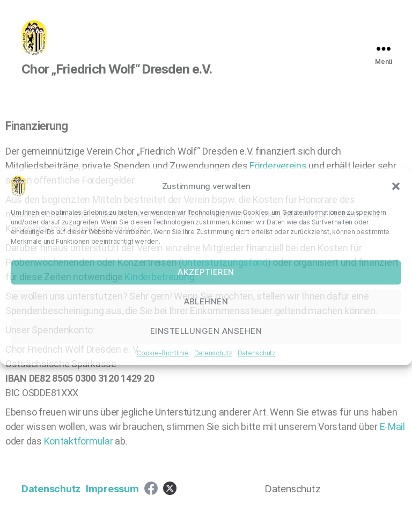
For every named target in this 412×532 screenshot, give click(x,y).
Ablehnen (206, 301)
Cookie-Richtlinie (162, 353)
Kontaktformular (80, 454)
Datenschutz (213, 353)
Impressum (112, 502)
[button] (396, 186)
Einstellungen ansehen (206, 331)
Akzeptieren (206, 272)
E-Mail (392, 439)
